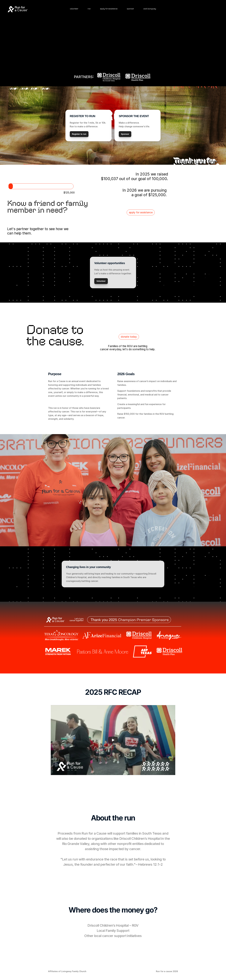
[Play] (113, 740)
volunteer (74, 9)
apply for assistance (109, 9)
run (89, 9)
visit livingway (150, 9)
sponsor (130, 9)
